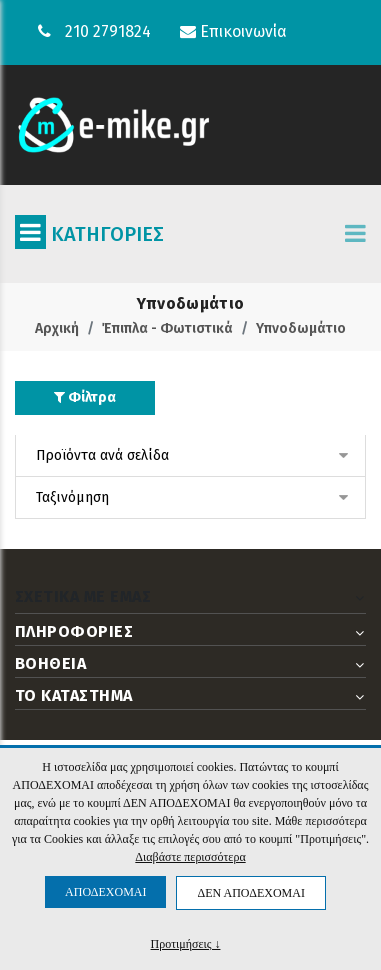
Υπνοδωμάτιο (301, 328)
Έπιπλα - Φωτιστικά (167, 328)
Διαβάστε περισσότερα (190, 857)
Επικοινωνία (233, 31)
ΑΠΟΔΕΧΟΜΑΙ (105, 892)
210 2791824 (108, 31)
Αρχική (57, 328)
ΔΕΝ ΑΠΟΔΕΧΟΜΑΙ (250, 893)
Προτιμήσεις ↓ (186, 943)
